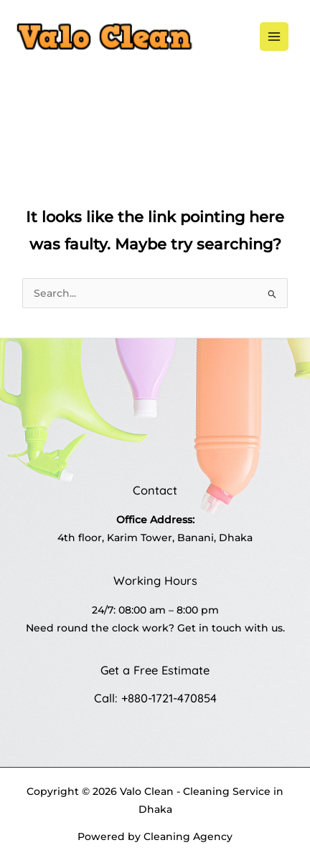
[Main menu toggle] (274, 37)
